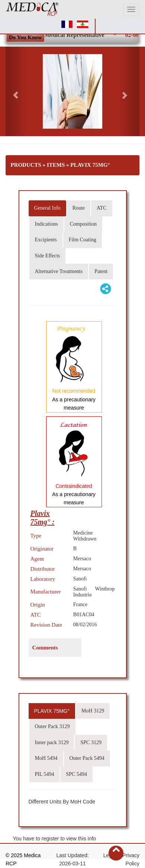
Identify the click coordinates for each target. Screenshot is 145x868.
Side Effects (48, 256)
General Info (47, 208)
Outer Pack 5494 (87, 758)
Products (26, 165)
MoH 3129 (93, 711)
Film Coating (83, 240)
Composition (83, 224)
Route (79, 208)
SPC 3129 (91, 742)
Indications (46, 224)
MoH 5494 (46, 758)
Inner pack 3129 (52, 742)
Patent (101, 271)
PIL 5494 (45, 774)
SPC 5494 (76, 774)
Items (56, 165)
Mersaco (82, 559)
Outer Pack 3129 (52, 726)
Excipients (46, 240)
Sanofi (80, 579)
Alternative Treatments (59, 271)
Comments (45, 648)
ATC (101, 208)
